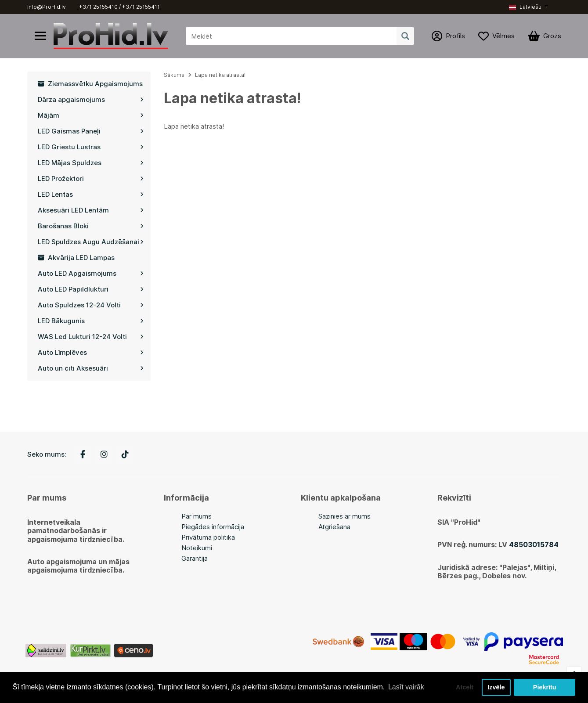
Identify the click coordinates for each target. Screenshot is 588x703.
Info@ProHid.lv (47, 7)
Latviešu (525, 7)
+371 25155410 (98, 7)
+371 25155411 (141, 7)
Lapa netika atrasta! (220, 75)
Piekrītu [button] (545, 687)
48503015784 (534, 544)
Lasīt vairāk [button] (406, 687)
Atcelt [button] (465, 687)
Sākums (174, 75)
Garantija (195, 558)
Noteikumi (197, 548)
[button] (528, 7)
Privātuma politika (208, 537)
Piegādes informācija (213, 527)
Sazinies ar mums (345, 516)
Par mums (197, 516)
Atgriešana (334, 527)
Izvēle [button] (496, 687)
